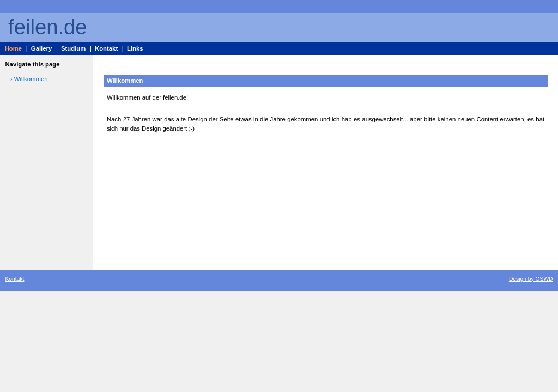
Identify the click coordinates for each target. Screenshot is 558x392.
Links (135, 48)
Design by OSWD (531, 279)
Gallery (41, 48)
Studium (73, 48)
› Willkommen (29, 79)
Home (13, 48)
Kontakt (106, 48)
